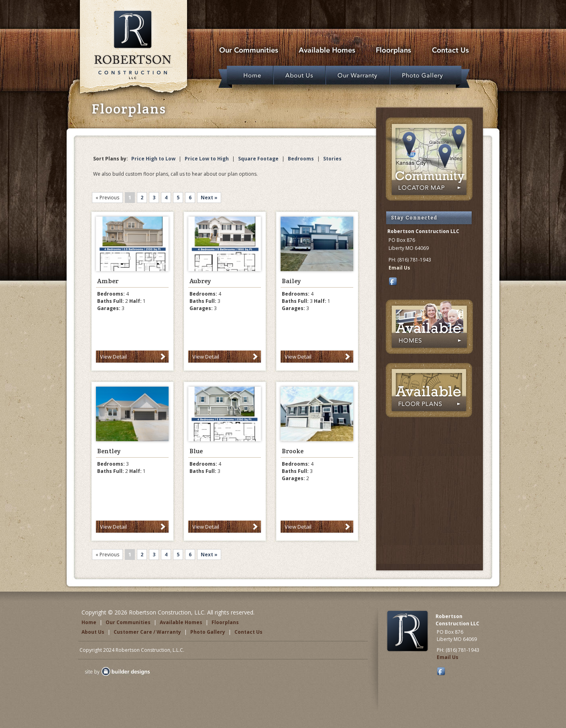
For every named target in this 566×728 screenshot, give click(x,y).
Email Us (399, 268)
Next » (209, 198)
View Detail (113, 357)
